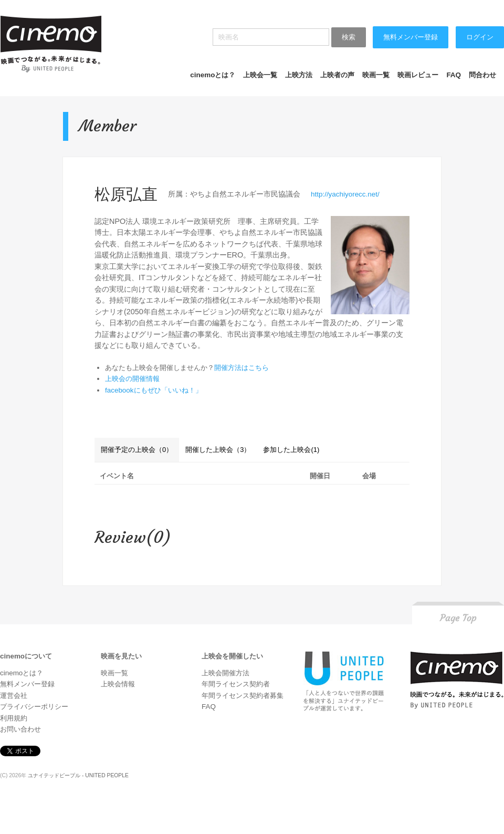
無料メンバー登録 (411, 37)
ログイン (480, 37)
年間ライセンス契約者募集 (243, 696)
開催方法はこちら (241, 368)
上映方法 (299, 75)
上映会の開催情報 (132, 379)
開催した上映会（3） (218, 450)
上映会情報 (118, 684)
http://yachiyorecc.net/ (345, 194)
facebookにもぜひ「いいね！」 (154, 390)
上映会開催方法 (225, 673)
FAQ (454, 75)
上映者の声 (337, 75)
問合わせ (482, 75)
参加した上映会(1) (291, 450)
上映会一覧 (260, 75)
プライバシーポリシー (34, 707)
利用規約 (14, 718)
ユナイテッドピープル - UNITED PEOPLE (78, 775)
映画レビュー (418, 75)
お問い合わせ (20, 729)
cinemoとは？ (213, 75)
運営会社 (14, 696)
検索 (349, 37)
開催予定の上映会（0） (137, 450)
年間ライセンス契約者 (236, 684)
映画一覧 (376, 75)
